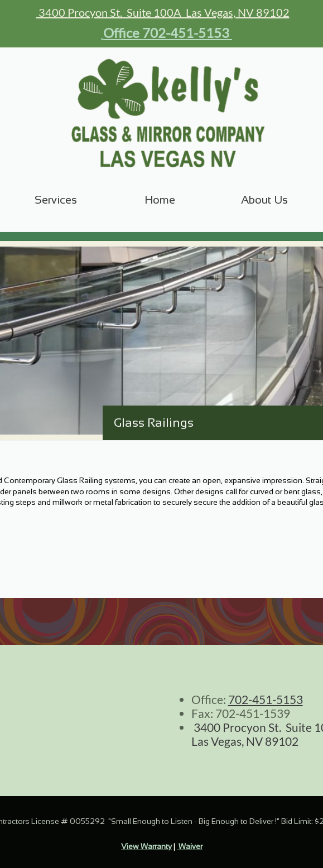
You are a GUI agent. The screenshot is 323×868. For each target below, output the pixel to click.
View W (134, 846)
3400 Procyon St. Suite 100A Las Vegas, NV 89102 (163, 12)
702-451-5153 (266, 699)
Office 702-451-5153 (166, 33)
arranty (160, 846)
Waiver (190, 846)
